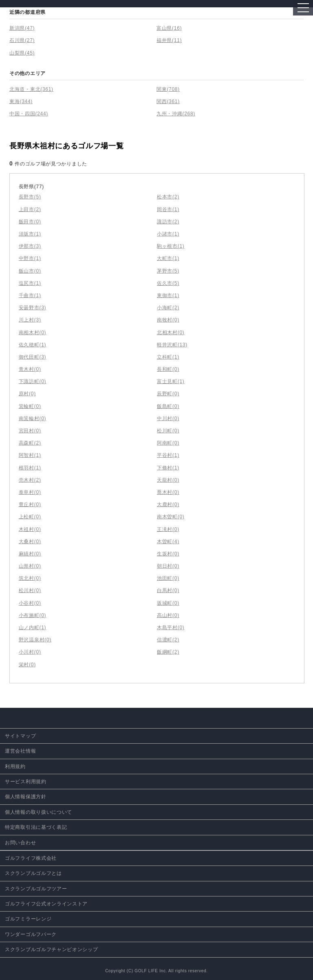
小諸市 (168, 234)
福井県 (169, 40)
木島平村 (171, 628)
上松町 (30, 517)
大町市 (168, 258)
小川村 (30, 652)
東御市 (168, 295)
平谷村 (168, 455)
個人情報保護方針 (26, 797)
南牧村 (168, 320)
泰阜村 (30, 492)
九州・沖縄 (176, 114)
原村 (27, 394)
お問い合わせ (20, 843)
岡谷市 (168, 209)
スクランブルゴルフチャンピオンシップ (52, 949)
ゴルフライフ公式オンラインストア (46, 904)
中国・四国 (29, 114)
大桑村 (30, 542)
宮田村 (30, 431)
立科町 (168, 357)
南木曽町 (171, 517)
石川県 (22, 40)
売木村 (30, 480)
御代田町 (33, 357)
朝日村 (168, 566)
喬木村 (168, 492)
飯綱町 (168, 652)
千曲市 (30, 295)
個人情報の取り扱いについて (39, 812)
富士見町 (171, 381)
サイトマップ (20, 736)
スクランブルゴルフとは (33, 873)
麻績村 (30, 554)
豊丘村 (30, 504)
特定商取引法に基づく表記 (36, 827)
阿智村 (30, 455)
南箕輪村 (33, 418)
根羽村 (30, 468)
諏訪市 (168, 222)
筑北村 (30, 578)
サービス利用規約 (26, 782)
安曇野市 (33, 308)
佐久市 (168, 283)
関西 (168, 101)
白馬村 (168, 590)
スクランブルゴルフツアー (36, 889)
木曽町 (168, 542)
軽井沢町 (172, 345)
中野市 (30, 258)
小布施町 (33, 615)
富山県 (169, 28)
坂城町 (168, 603)
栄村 (27, 665)
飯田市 (30, 222)
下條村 (168, 468)
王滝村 (168, 529)
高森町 (30, 443)
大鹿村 (168, 504)
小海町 (168, 308)
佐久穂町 (33, 345)
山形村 (30, 566)
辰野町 (168, 394)
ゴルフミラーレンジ (28, 919)
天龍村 (168, 480)
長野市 (30, 197)
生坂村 (168, 554)
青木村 (30, 369)
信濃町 (168, 640)
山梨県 (22, 53)
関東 (168, 89)
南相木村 (33, 333)
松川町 (168, 431)
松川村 (30, 590)
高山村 (168, 615)
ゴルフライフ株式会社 (31, 858)
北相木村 (171, 333)
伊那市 (30, 246)
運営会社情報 (20, 751)
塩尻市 (30, 283)
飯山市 (30, 271)
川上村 (30, 320)
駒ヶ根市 (171, 246)
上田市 (30, 209)
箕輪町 (30, 406)
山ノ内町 (33, 628)
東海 (21, 101)
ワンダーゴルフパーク (31, 934)
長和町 (168, 369)
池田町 (168, 578)
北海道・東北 (31, 89)
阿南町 (168, 443)
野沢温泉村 (35, 640)
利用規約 (15, 766)
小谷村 (30, 603)
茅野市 (168, 271)
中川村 (168, 418)
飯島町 (168, 406)
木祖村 (30, 529)
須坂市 (30, 234)
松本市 (168, 197)
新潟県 (22, 28)
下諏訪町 (33, 381)
